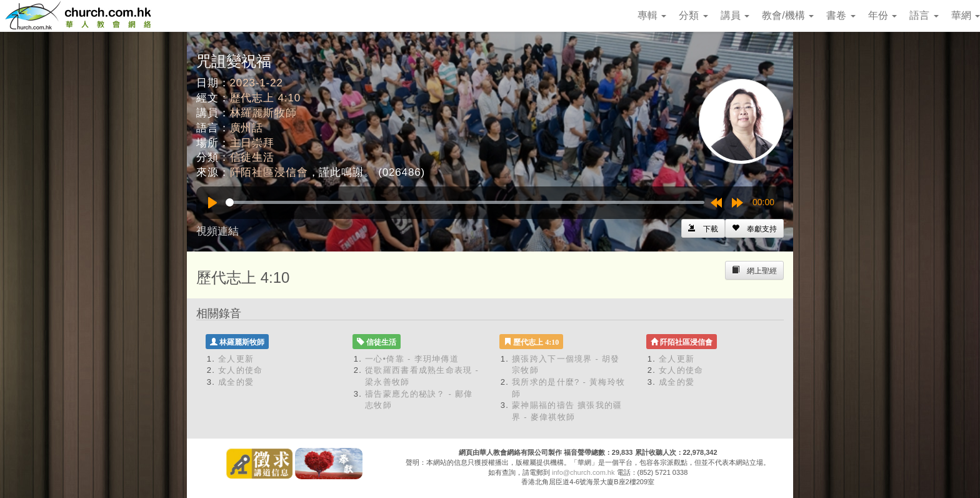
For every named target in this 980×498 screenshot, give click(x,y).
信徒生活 (252, 157)
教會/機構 (788, 15)
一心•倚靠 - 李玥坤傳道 (412, 359)
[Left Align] (754, 228)
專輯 (652, 15)
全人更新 (236, 359)
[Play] (212, 203)
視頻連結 (217, 231)
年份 (882, 15)
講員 (735, 15)
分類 (693, 15)
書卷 (841, 15)
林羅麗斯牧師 (263, 113)
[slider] (465, 202)
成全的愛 (236, 382)
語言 (924, 15)
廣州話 (247, 128)
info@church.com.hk (583, 472)
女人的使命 (241, 370)
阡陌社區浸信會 (269, 172)
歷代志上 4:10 (265, 98)
